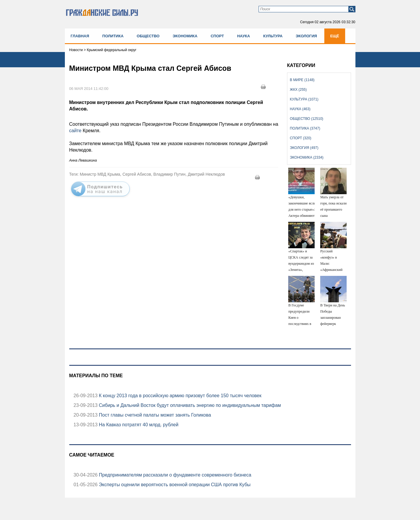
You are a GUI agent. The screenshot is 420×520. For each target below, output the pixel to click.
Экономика (185, 36)
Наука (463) (300, 109)
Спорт (217, 36)
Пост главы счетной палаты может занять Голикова (154, 415)
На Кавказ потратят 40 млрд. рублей (138, 425)
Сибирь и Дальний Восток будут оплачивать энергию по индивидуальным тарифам (189, 405)
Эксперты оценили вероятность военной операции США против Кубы (174, 485)
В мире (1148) (302, 80)
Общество (148, 36)
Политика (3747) (305, 128)
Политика (113, 36)
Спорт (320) (301, 138)
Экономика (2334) (307, 157)
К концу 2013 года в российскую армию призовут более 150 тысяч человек (179, 396)
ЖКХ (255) (298, 90)
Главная (80, 36)
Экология (306, 36)
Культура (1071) (304, 99)
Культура (273, 36)
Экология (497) (304, 148)
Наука (244, 36)
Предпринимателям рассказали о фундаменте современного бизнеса (174, 475)
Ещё (335, 36)
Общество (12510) (307, 119)
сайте (76, 131)
